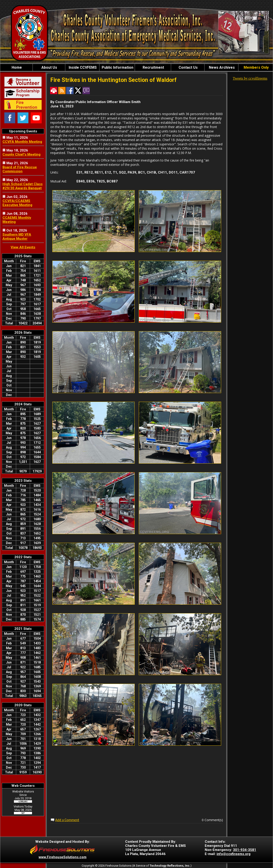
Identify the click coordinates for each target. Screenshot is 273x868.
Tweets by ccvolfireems (250, 78)
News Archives (221, 67)
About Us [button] (49, 67)
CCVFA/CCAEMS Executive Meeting (17, 203)
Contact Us (188, 67)
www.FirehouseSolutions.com (63, 857)
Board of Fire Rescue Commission (20, 169)
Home (16, 67)
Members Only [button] (256, 67)
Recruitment (153, 67)
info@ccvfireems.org (234, 854)
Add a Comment (67, 820)
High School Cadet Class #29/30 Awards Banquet (23, 186)
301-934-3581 (245, 850)
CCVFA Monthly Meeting (22, 142)
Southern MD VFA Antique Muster (17, 237)
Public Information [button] (117, 67)
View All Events (23, 247)
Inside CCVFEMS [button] (82, 67)
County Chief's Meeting (21, 154)
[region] (136, 67)
